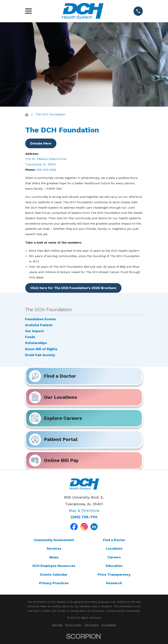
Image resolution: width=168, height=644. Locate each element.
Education (114, 566)
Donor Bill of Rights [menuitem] (41, 349)
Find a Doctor (114, 540)
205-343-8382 (46, 170)
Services (54, 548)
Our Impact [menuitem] (34, 331)
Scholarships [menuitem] (36, 343)
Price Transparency (114, 574)
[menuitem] (57, 625)
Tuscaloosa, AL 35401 (41, 164)
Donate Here (41, 143)
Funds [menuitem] (30, 337)
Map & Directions (84, 510)
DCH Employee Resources (54, 566)
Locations (114, 548)
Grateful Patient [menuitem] (39, 325)
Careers (114, 557)
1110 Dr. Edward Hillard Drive (46, 159)
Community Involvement (54, 540)
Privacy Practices (54, 583)
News (54, 557)
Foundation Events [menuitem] (40, 319)
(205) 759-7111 (84, 517)
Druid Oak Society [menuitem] (40, 355)
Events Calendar (54, 574)
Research (114, 583)
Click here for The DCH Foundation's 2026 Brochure (73, 288)
